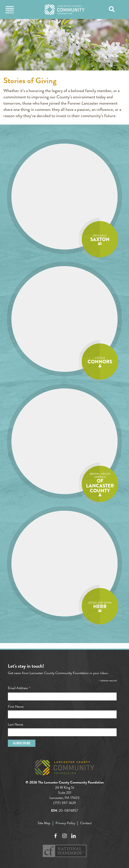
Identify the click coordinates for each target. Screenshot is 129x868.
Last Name (15, 724)
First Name (16, 707)
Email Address (19, 688)
